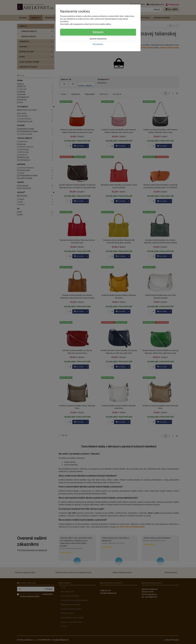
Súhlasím (98, 32)
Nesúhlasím (98, 44)
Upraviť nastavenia (98, 39)
